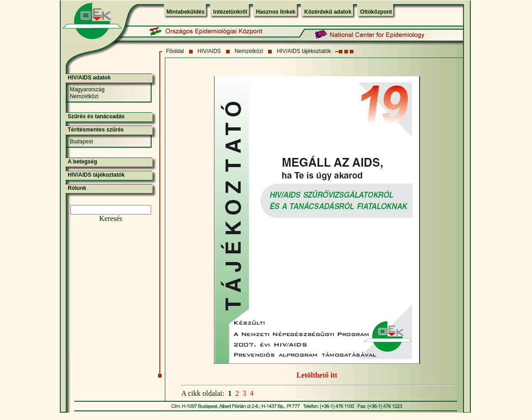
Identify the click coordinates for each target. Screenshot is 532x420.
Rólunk (77, 188)
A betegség (82, 162)
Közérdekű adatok (328, 12)
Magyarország (87, 89)
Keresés (111, 218)
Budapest (82, 142)
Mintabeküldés (186, 12)
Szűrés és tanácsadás (96, 116)
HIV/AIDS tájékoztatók (304, 51)
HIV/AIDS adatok (89, 78)
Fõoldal (175, 51)
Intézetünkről (230, 12)
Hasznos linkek (276, 12)
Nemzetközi (249, 51)
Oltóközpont (376, 12)
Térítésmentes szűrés (96, 130)
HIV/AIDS (209, 51)
